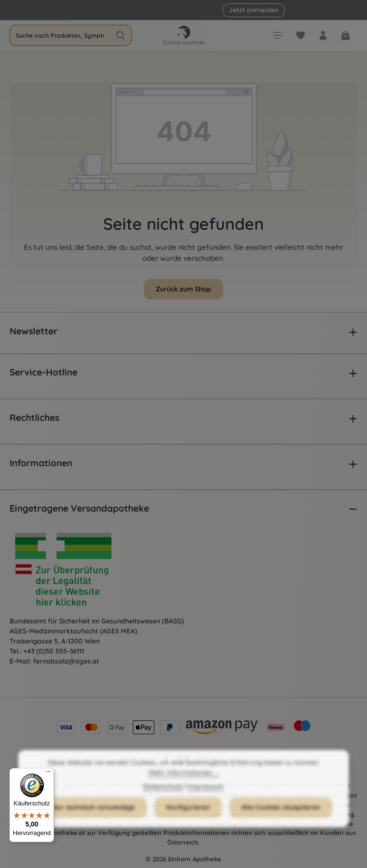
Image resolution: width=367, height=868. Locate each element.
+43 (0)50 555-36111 (54, 651)
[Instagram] (201, 762)
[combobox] (60, 35)
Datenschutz (163, 803)
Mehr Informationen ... (183, 789)
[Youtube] (184, 762)
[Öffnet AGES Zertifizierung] (81, 572)
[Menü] (278, 36)
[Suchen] (121, 35)
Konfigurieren (188, 824)
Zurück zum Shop (183, 289)
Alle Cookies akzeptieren (281, 824)
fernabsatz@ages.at (66, 661)
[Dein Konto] (323, 36)
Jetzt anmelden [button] (254, 10)
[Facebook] (167, 762)
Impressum (206, 803)
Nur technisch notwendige (94, 824)
